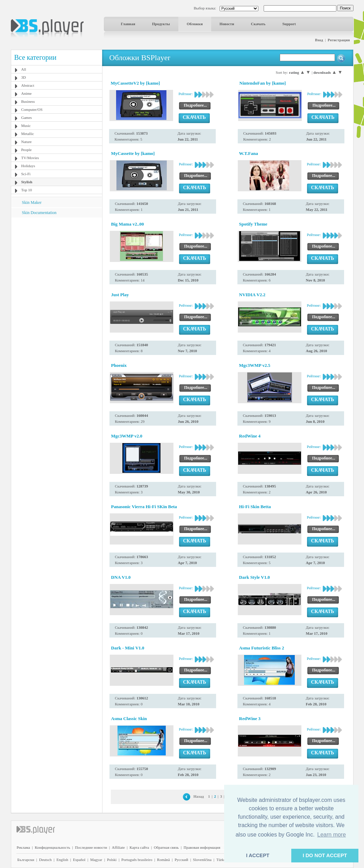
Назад (199, 796)
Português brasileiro (137, 860)
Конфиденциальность (53, 847)
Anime (27, 93)
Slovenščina (202, 860)
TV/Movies (30, 158)
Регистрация (339, 40)
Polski (112, 860)
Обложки (195, 24)
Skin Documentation (39, 213)
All (24, 69)
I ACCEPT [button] (258, 855)
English (62, 860)
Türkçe (222, 860)
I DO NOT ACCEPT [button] (325, 855)
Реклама (23, 847)
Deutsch (45, 860)
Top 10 (27, 190)
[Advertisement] (56, 261)
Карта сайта (140, 847)
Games (27, 118)
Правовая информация (202, 847)
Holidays (28, 166)
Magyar (96, 860)
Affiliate (118, 847)
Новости (227, 24)
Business (28, 101)
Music (26, 126)
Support (289, 24)
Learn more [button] (331, 835)
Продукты (161, 24)
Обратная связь (166, 847)
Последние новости (91, 847)
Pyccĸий (181, 860)
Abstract (28, 85)
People (27, 150)
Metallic (28, 134)
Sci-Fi (26, 174)
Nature (27, 142)
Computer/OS (32, 109)
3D (24, 77)
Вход (319, 40)
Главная (128, 24)
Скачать (258, 24)
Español (79, 860)
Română (163, 860)
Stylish (27, 182)
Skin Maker (32, 202)
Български (26, 860)
